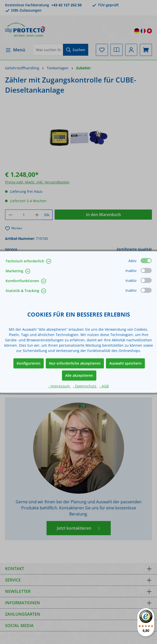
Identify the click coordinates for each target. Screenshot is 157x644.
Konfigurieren (29, 363)
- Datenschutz (85, 386)
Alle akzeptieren (79, 375)
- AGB (104, 386)
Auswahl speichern (125, 363)
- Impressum (60, 386)
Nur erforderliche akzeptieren (75, 363)
